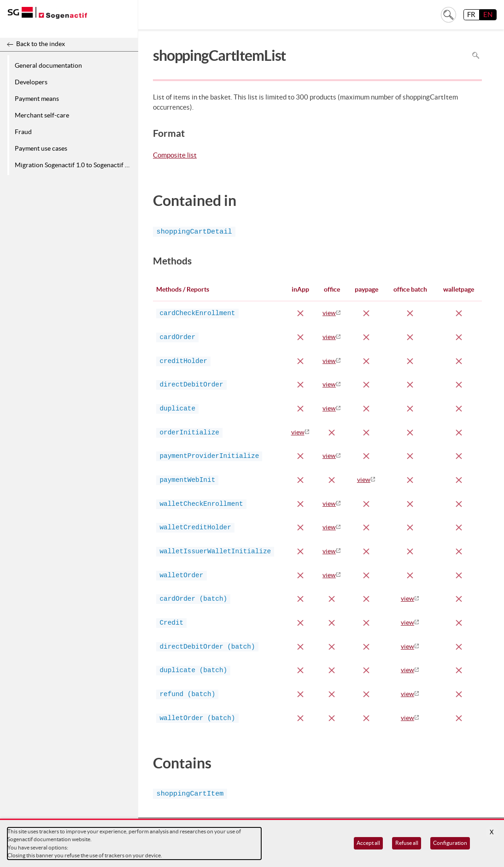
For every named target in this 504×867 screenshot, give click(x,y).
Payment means (37, 99)
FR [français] (471, 15)
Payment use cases (41, 148)
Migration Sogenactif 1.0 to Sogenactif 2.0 (74, 165)
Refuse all (407, 843)
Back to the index (41, 44)
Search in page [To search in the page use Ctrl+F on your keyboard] (476, 56)
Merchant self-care (42, 115)
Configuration (450, 843)
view (329, 313)
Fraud (23, 132)
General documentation (48, 65)
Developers (31, 82)
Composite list (175, 156)
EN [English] (488, 15)
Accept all (368, 843)
